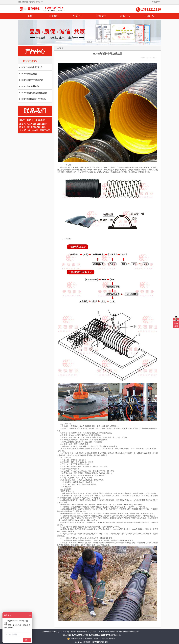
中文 (154, 2)
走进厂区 (149, 16)
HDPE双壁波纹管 (28, 74)
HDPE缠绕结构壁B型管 (31, 67)
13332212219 (151, 9)
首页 (30, 16)
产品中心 (78, 16)
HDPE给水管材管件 (29, 86)
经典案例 (101, 16)
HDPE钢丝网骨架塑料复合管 (33, 93)
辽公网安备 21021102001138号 (80, 639)
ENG (159, 2)
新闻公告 (125, 16)
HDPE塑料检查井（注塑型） (33, 99)
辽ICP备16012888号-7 (107, 639)
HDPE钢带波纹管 (28, 61)
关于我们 (54, 16)
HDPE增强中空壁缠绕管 (31, 80)
